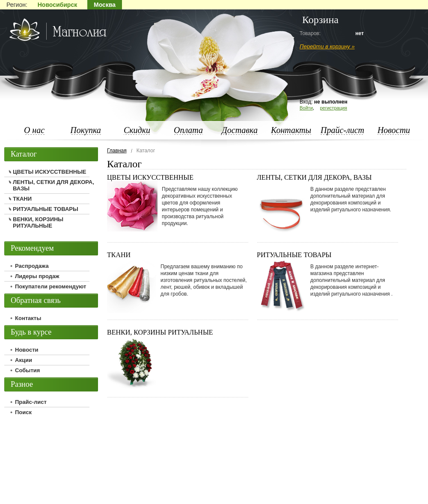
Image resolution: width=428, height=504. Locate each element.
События (27, 370)
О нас (34, 130)
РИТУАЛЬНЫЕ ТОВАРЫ (294, 255)
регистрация (333, 108)
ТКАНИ (119, 255)
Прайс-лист (342, 130)
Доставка (240, 130)
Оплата (188, 130)
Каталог (24, 154)
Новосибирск (57, 5)
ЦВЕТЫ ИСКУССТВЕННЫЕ (150, 177)
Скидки (137, 130)
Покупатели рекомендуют (51, 286)
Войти (306, 108)
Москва (105, 5)
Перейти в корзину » (327, 46)
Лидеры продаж (37, 276)
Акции (24, 360)
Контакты (291, 130)
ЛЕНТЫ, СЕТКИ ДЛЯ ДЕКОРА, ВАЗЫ (314, 177)
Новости (394, 130)
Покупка (86, 130)
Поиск (23, 412)
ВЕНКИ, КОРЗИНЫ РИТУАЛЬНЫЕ (160, 332)
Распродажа (32, 266)
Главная (117, 151)
